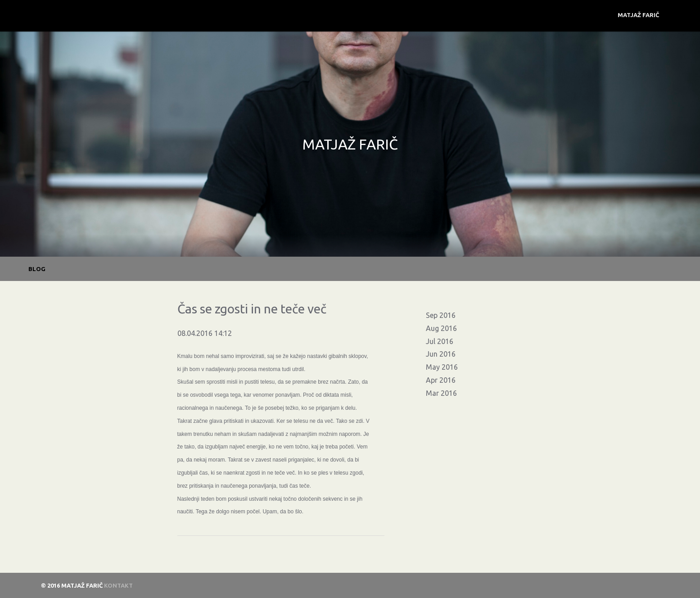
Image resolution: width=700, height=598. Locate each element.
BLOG (37, 269)
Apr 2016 (441, 380)
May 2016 (442, 367)
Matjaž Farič (638, 15)
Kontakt (118, 585)
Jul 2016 (440, 341)
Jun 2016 (441, 354)
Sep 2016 (441, 315)
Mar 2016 (441, 393)
